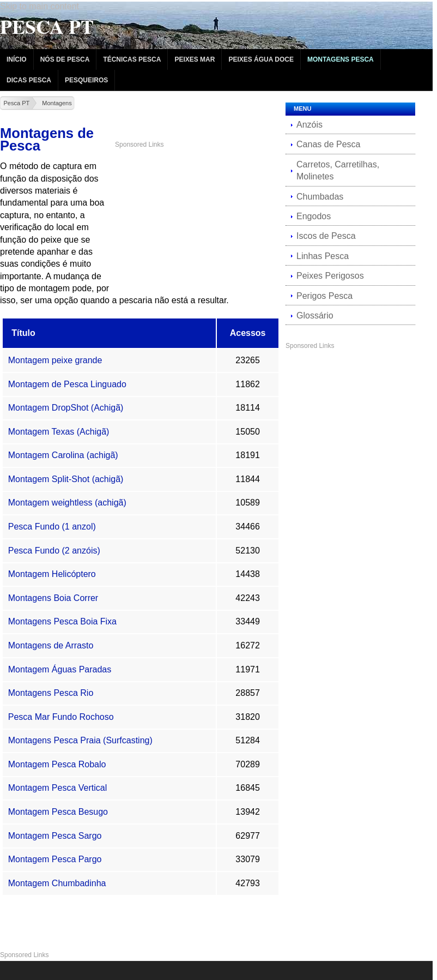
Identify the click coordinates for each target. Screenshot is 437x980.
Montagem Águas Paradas (60, 669)
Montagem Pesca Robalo (57, 764)
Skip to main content (40, 6)
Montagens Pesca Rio (51, 693)
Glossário (315, 315)
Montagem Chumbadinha (57, 883)
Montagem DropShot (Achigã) (66, 408)
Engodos (314, 216)
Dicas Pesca (29, 80)
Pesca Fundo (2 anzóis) (54, 551)
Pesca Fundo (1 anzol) (52, 527)
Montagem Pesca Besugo (58, 812)
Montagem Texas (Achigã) (59, 432)
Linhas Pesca (323, 256)
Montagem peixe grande (55, 360)
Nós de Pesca (65, 59)
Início (17, 59)
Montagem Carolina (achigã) (63, 455)
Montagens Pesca (341, 59)
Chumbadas (320, 197)
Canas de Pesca (328, 144)
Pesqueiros (86, 80)
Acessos (248, 333)
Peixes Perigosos (330, 276)
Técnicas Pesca (132, 59)
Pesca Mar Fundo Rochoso (61, 717)
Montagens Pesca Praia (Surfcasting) (80, 740)
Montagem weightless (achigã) (67, 503)
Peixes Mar (195, 59)
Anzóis (309, 125)
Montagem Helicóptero (52, 574)
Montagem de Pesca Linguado (67, 384)
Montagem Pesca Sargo (55, 836)
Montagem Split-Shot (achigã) (66, 479)
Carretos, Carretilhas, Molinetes (338, 170)
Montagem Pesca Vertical (57, 788)
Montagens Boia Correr (53, 598)
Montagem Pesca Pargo (55, 859)
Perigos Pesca (324, 296)
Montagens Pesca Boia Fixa (62, 621)
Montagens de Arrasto (51, 645)
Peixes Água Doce (261, 59)
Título (23, 333)
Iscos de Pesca (326, 236)
